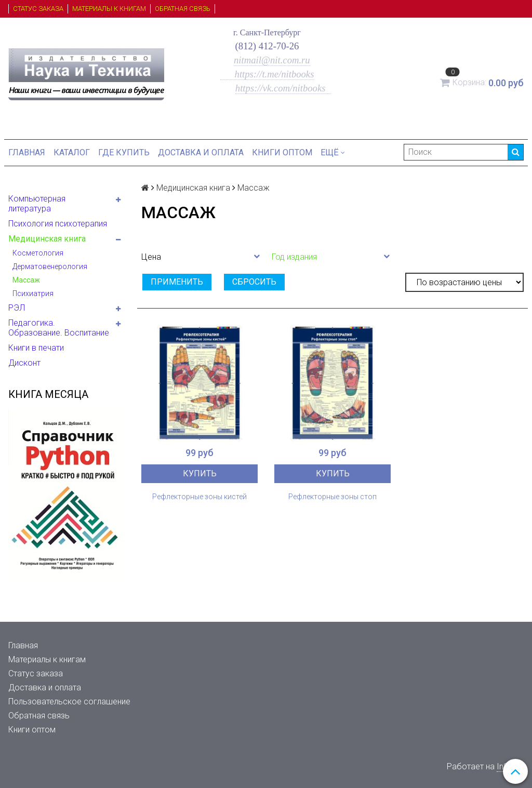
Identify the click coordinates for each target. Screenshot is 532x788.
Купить (200, 473)
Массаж (26, 280)
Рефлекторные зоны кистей (199, 497)
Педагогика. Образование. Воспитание (59, 328)
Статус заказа (38, 9)
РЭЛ (17, 308)
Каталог (72, 152)
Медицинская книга (47, 239)
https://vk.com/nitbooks (282, 88)
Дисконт (24, 363)
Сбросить (254, 282)
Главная (27, 152)
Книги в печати (36, 348)
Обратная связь (183, 9)
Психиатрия (33, 293)
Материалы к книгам (109, 9)
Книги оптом (282, 152)
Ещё (333, 152)
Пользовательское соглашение (69, 702)
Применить (177, 282)
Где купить (124, 152)
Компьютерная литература (37, 204)
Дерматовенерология (50, 266)
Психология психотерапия (58, 224)
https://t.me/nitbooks (267, 74)
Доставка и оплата (201, 152)
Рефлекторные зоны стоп (332, 497)
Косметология (38, 253)
